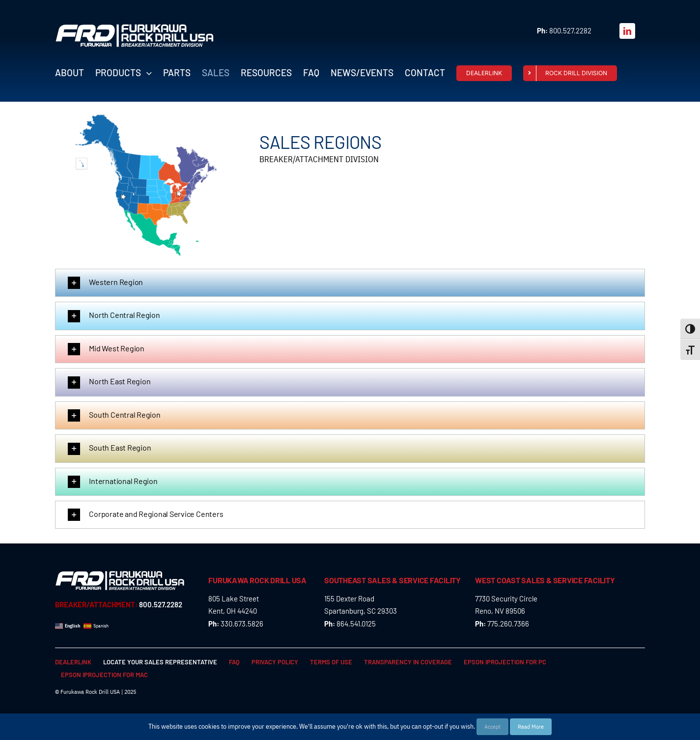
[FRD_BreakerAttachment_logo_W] (135, 28)
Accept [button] (492, 726)
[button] (350, 283)
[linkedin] (627, 31)
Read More (531, 726)
